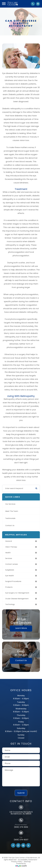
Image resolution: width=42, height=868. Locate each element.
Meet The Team (12, 511)
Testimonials (10, 518)
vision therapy (11, 547)
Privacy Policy (17, 862)
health (8, 553)
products (9, 587)
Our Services (10, 504)
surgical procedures (13, 581)
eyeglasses (10, 570)
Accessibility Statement (28, 860)
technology (10, 604)
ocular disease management (17, 599)
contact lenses (12, 564)
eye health (10, 576)
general (9, 541)
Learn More (21, 628)
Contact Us (10, 526)
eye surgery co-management (17, 593)
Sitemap (27, 862)
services (9, 558)
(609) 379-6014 (21, 827)
